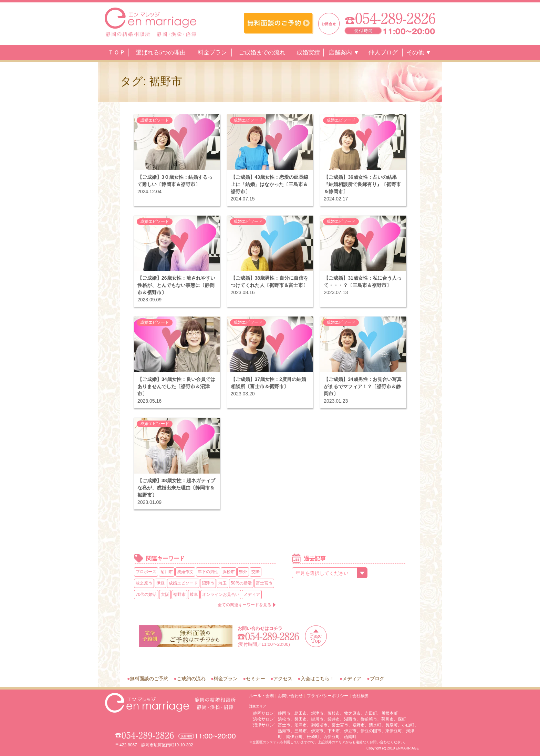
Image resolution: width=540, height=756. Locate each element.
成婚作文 (185, 572)
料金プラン (212, 53)
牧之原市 (144, 583)
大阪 (165, 594)
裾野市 (179, 594)
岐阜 (194, 594)
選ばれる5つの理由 (161, 53)
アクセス (283, 679)
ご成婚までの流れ (262, 53)
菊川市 (167, 572)
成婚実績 (308, 53)
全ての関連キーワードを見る (245, 605)
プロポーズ (146, 572)
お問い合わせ (290, 696)
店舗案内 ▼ (344, 53)
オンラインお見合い (221, 594)
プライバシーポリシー (328, 696)
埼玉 (222, 583)
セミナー (256, 679)
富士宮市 (264, 583)
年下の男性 (208, 572)
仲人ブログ (383, 53)
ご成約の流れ (191, 679)
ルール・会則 (261, 696)
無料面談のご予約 (149, 679)
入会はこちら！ (318, 679)
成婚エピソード (155, 120)
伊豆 (160, 583)
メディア (252, 594)
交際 (256, 572)
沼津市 (208, 583)
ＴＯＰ (117, 53)
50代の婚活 (241, 583)
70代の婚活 (146, 594)
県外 (243, 572)
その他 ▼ (419, 53)
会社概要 (361, 696)
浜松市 (229, 572)
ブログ (377, 679)
